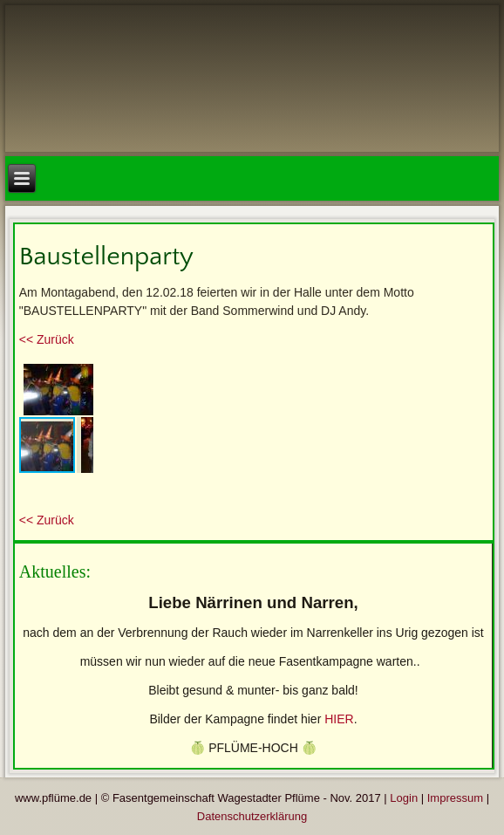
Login (404, 798)
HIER (339, 719)
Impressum (455, 798)
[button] (78, 375)
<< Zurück (47, 339)
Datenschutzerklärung (252, 816)
